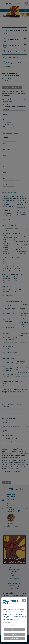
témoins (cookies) (21, 610)
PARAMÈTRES (14, 639)
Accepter (14, 630)
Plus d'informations (9, 625)
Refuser (14, 634)
